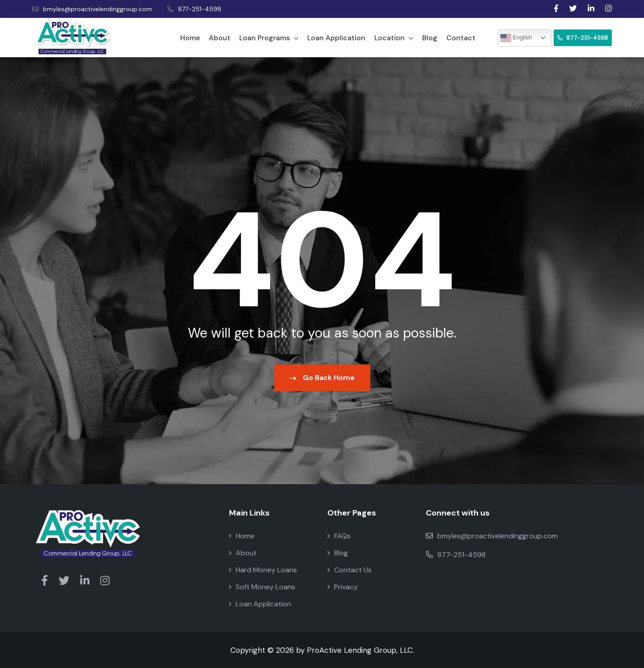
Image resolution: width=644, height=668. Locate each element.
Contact (461, 38)
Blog (430, 38)
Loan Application (336, 38)
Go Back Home (322, 378)
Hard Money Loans (263, 570)
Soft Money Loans (262, 587)
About (220, 38)
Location (394, 38)
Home (190, 38)
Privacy (343, 587)
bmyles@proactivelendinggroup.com (92, 9)
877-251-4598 (194, 9)
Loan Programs (269, 38)
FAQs (339, 536)
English (516, 38)
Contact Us (350, 570)
